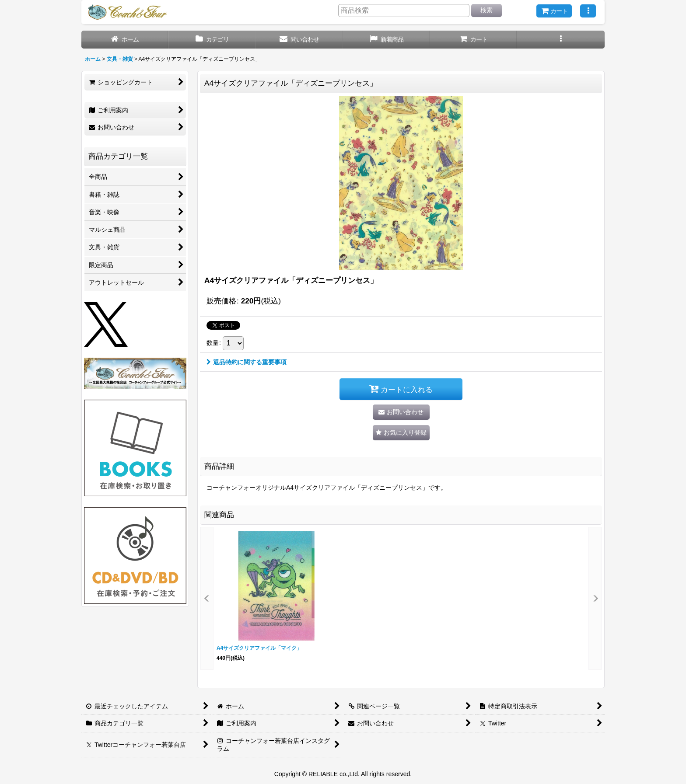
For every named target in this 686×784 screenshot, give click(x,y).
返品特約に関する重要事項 (247, 362)
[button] (588, 11)
